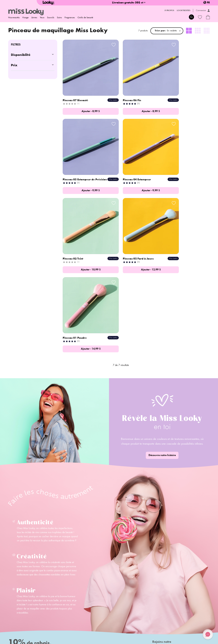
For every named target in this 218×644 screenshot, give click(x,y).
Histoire (48, 594)
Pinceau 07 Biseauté (76, 91)
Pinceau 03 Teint (124, 164)
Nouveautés (14, 18)
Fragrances (70, 18)
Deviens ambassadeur (56, 603)
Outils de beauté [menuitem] (85, 18)
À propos (169, 11)
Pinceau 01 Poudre (75, 234)
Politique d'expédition (19, 630)
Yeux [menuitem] (42, 18)
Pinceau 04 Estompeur (77, 164)
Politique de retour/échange (47, 630)
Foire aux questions (91, 594)
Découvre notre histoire (162, 351)
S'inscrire (76, 571)
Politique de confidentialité (77, 630)
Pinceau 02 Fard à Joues (179, 164)
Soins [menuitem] (59, 18)
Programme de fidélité (93, 598)
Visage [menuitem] (25, 18)
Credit (193, 640)
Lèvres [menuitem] (34, 18)
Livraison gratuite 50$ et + (129, 3)
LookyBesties (184, 11)
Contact (48, 598)
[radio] (189, 31)
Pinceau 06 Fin (123, 91)
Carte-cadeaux (89, 603)
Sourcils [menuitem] (51, 18)
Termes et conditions (103, 630)
